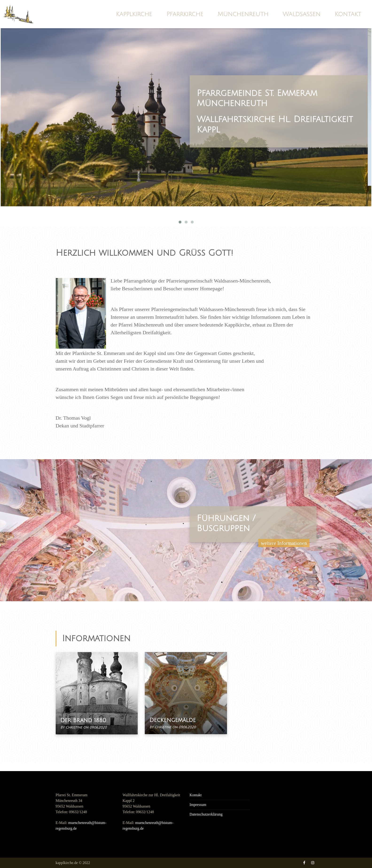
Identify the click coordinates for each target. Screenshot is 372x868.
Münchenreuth (243, 14)
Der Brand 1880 (83, 720)
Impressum (198, 805)
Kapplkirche (134, 14)
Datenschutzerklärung (206, 814)
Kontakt (348, 14)
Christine (74, 727)
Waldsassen (302, 14)
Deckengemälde (173, 720)
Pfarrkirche (185, 14)
